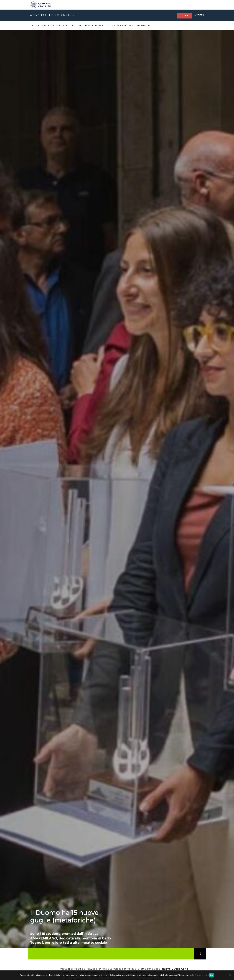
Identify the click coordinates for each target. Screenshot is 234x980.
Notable (84, 26)
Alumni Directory (64, 26)
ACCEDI (199, 15)
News (45, 26)
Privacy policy (201, 975)
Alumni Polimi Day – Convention (128, 26)
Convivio (98, 26)
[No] (230, 975)
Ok (211, 975)
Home (35, 26)
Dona (184, 16)
